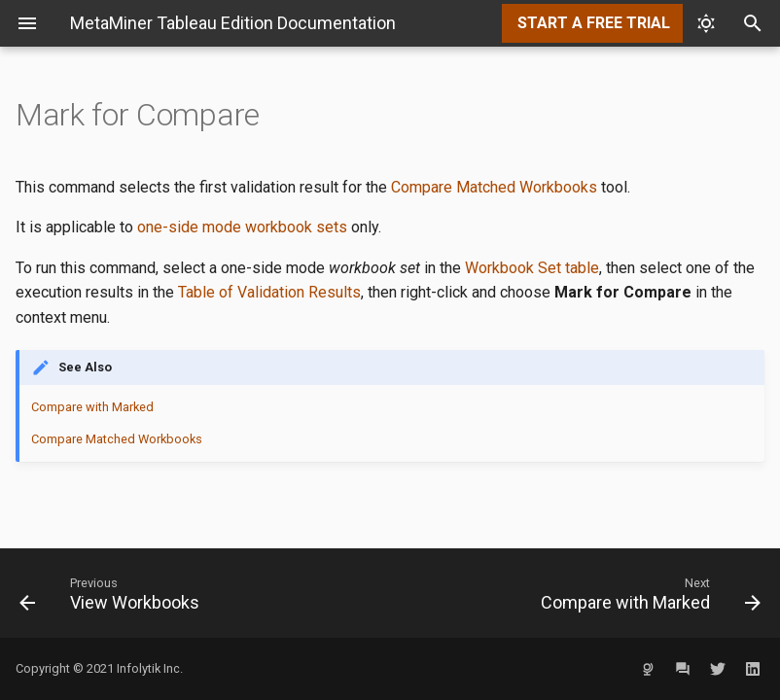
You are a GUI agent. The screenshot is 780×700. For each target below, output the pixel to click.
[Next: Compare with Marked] (583, 593)
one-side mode (189, 227)
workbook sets (296, 227)
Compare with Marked (92, 407)
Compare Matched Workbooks (494, 187)
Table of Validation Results (269, 292)
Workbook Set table (532, 268)
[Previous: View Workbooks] (197, 593)
